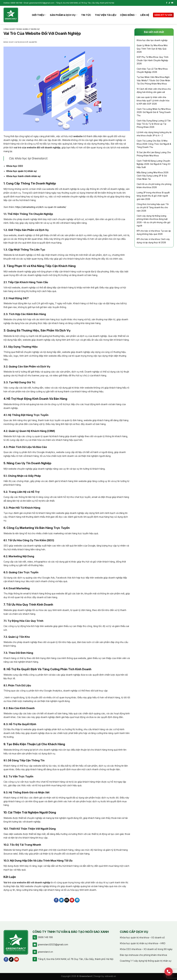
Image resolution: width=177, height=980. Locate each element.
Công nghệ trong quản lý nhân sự (22, 29)
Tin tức (86, 15)
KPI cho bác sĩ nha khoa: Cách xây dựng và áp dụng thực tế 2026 (153, 241)
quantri (33, 42)
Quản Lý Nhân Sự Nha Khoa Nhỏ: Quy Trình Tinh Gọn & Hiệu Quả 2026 (152, 49)
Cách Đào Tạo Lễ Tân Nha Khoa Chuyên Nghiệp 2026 (152, 70)
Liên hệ (145, 15)
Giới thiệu (39, 15)
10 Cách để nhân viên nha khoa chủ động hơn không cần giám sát (154, 90)
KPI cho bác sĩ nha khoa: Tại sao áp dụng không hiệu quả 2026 (154, 232)
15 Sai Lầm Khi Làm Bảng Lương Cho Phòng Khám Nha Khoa (154, 154)
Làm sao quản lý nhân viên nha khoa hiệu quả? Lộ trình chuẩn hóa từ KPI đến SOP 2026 (153, 100)
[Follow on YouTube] (172, 3)
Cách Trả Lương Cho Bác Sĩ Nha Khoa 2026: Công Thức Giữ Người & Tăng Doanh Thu (154, 144)
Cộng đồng (128, 15)
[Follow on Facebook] (167, 3)
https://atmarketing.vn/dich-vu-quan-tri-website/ (41, 207)
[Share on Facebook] (56, 900)
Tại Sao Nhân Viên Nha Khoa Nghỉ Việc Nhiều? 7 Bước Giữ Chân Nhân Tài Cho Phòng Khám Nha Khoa (153, 80)
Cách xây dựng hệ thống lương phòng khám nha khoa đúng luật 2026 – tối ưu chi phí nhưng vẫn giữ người (154, 221)
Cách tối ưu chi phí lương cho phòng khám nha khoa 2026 (154, 186)
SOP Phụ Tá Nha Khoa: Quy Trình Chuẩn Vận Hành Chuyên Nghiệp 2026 (153, 60)
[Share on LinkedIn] (77, 900)
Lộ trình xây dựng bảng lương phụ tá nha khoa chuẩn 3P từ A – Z (154, 134)
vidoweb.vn (110, 976)
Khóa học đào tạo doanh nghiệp (152, 40)
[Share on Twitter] (61, 900)
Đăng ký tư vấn (163, 15)
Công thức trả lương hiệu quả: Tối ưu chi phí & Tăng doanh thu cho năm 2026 (153, 207)
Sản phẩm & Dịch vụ (64, 15)
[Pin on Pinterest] (72, 900)
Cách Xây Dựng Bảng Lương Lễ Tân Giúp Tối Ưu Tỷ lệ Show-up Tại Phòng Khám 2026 (154, 124)
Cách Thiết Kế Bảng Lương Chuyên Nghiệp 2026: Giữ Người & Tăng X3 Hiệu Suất (154, 164)
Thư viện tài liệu (106, 15)
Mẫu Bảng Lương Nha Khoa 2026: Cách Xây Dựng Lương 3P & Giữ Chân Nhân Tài (153, 176)
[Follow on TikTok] (169, 3)
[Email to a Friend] (67, 900)
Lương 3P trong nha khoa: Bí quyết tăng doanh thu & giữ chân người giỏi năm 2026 (153, 196)
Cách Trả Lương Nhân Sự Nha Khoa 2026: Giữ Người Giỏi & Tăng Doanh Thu (154, 112)
